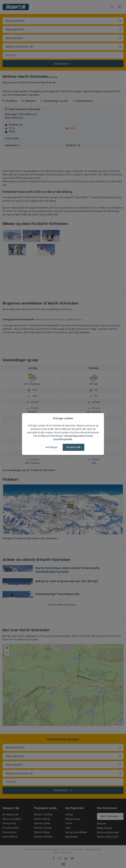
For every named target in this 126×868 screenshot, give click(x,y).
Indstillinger (52, 447)
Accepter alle (73, 447)
